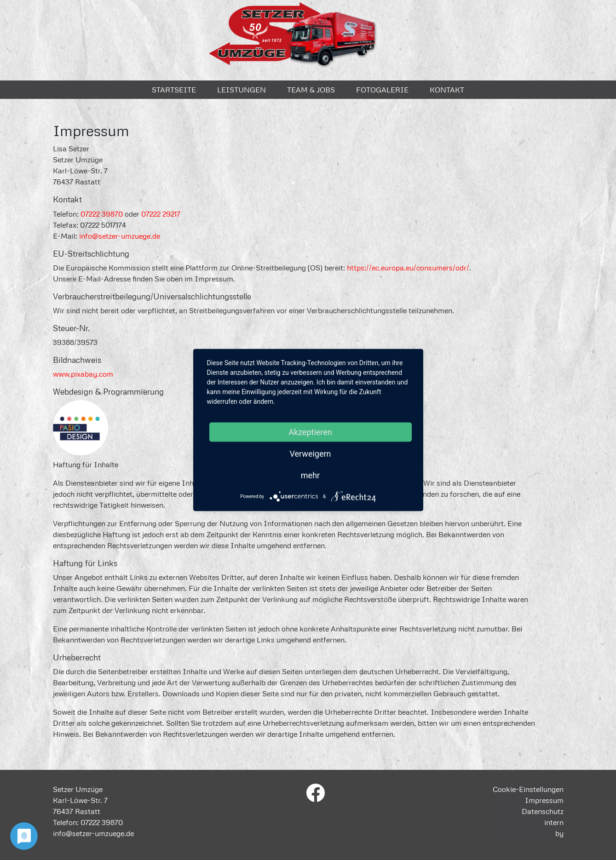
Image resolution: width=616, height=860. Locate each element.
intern (554, 822)
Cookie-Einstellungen (528, 789)
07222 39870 (102, 214)
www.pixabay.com (83, 374)
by (559, 833)
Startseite (174, 90)
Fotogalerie (382, 90)
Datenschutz (543, 811)
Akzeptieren (310, 432)
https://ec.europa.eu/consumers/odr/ (408, 268)
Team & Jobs (311, 90)
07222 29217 (161, 214)
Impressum (544, 800)
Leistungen (242, 90)
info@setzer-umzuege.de (120, 236)
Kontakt (447, 90)
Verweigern (310, 454)
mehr (310, 475)
